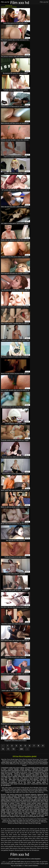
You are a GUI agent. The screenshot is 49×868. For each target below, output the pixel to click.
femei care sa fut (27, 831)
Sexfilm (19, 819)
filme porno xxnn (19, 846)
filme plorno (44, 839)
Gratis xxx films (7, 820)
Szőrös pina (6, 761)
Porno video (12, 791)
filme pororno (14, 848)
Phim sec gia (40, 862)
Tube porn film (33, 792)
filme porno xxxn (29, 846)
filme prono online (24, 848)
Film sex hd (26, 819)
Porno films (25, 792)
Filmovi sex (36, 759)
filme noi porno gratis (34, 837)
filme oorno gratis (23, 839)
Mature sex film (43, 791)
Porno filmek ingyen (13, 759)
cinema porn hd (34, 829)
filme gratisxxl (13, 837)
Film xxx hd (24, 864)
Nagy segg (9, 762)
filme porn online (40, 841)
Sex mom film (27, 820)
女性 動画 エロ (20, 866)
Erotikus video (6, 789)
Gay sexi (13, 866)
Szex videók (5, 791)
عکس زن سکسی (6, 862)
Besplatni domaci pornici (35, 762)
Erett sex (13, 789)
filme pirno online (34, 839)
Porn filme (44, 819)
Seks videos (21, 761)
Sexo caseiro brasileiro (31, 866)
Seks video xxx (17, 792)
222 (21, 749)
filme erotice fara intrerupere (18, 835)
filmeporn (11, 850)
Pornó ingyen (23, 762)
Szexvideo (29, 761)
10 (3, 749)
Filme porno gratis (33, 791)
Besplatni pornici (34, 764)
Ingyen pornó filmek (14, 788)
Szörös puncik (43, 788)
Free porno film (6, 819)
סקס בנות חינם (32, 864)
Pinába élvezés (25, 788)
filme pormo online (29, 841)
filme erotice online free (36, 835)
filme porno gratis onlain (11, 844)
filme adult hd (40, 833)
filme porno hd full (25, 844)
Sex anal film (42, 820)
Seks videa (5, 788)
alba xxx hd (15, 829)
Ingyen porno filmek (35, 819)
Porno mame (13, 761)
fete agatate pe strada (39, 831)
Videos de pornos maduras (28, 862)
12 (13, 749)
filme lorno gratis (22, 837)
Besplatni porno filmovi (23, 822)
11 (8, 749)
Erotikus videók (42, 789)
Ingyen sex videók (17, 820)
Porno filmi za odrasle (26, 759)
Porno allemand (16, 864)
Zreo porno (35, 820)
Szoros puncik (33, 789)
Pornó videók (44, 759)
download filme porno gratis (13, 831)
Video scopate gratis (42, 864)
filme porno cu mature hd (12, 842)
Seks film (4, 759)
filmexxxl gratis (19, 850)
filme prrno (33, 848)
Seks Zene (16, 762)
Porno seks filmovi (37, 761)
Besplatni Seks (12, 822)
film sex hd (20, 833)
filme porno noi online (38, 844)
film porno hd (12, 833)
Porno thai (14, 819)
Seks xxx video (23, 823)
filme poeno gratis (6, 841)
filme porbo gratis (17, 841)
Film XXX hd (9, 6)
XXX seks (38, 823)
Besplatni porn (24, 764)
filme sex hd (41, 848)
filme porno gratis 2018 (28, 842)
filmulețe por (35, 850)
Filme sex (41, 792)
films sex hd (28, 850)
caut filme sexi (24, 829)
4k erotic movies (6, 829)
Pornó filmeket (34, 788)
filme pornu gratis (39, 846)
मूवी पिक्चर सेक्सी (16, 862)
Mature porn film (15, 764)
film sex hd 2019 (30, 833)
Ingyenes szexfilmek (22, 789)
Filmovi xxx (32, 823)
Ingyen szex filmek (21, 791)
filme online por (12, 839)
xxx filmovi (15, 823)
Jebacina (4, 822)
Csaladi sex (9, 792)
